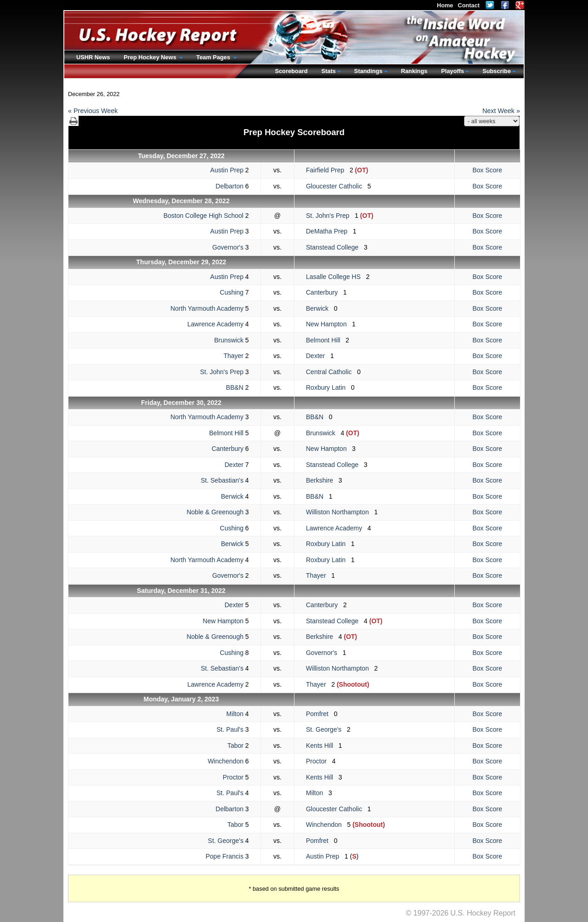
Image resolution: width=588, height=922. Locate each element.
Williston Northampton (340, 512)
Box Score (487, 170)
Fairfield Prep (328, 170)
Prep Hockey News (151, 57)
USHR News (93, 57)
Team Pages (214, 57)
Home (445, 5)
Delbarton (229, 186)
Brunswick (229, 340)
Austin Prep (227, 170)
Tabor (235, 746)
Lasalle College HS (336, 277)
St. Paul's (230, 729)
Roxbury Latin (328, 387)
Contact (469, 5)
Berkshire (322, 480)
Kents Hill (322, 746)
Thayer (233, 356)
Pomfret (320, 714)
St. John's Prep (330, 216)
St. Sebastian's (222, 480)
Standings (368, 71)
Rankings (414, 71)
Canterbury (325, 292)
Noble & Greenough (215, 512)
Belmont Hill (326, 340)
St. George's (326, 729)
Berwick (320, 308)
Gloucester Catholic (337, 186)
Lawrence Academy (215, 324)
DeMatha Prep (329, 231)
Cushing (232, 292)
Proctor (319, 761)
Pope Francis (224, 856)
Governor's (228, 247)
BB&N (235, 387)
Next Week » (501, 111)
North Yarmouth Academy (207, 308)
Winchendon (226, 761)
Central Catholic (331, 372)
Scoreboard (291, 71)
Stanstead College (335, 247)
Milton (235, 714)
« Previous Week (93, 111)
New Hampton (329, 324)
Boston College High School (204, 216)
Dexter (318, 356)
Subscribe (497, 71)
